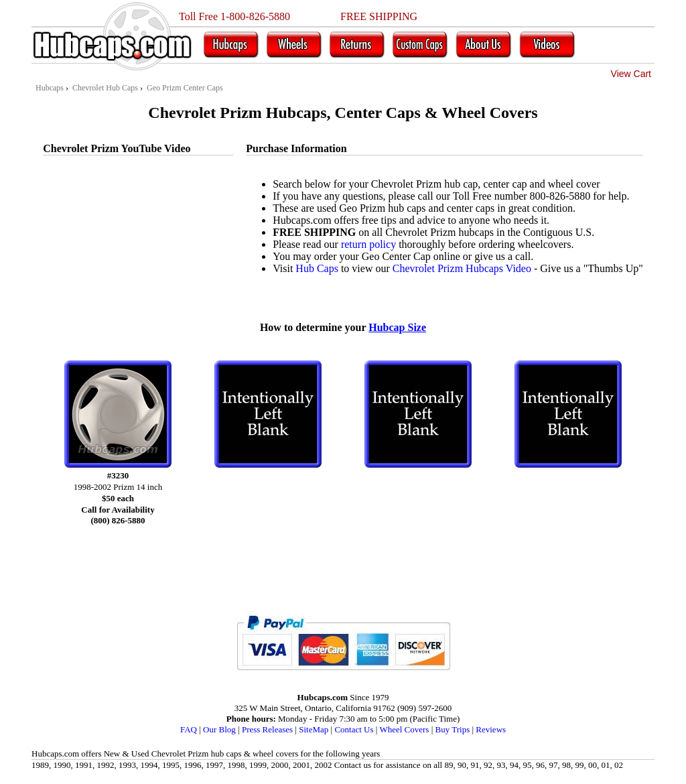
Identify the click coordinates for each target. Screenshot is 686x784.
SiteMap (314, 729)
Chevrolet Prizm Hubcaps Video (462, 268)
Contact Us (354, 729)
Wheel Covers (404, 729)
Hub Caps (317, 268)
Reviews (491, 729)
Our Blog (219, 729)
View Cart (631, 74)
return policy (368, 244)
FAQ (189, 729)
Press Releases (267, 729)
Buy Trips (453, 729)
